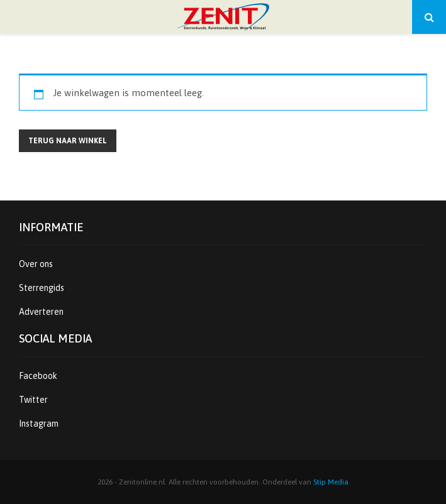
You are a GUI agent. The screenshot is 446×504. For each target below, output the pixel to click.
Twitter (33, 400)
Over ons (36, 264)
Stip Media (331, 482)
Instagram (39, 424)
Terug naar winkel (68, 141)
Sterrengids (42, 288)
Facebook (38, 376)
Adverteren (41, 312)
